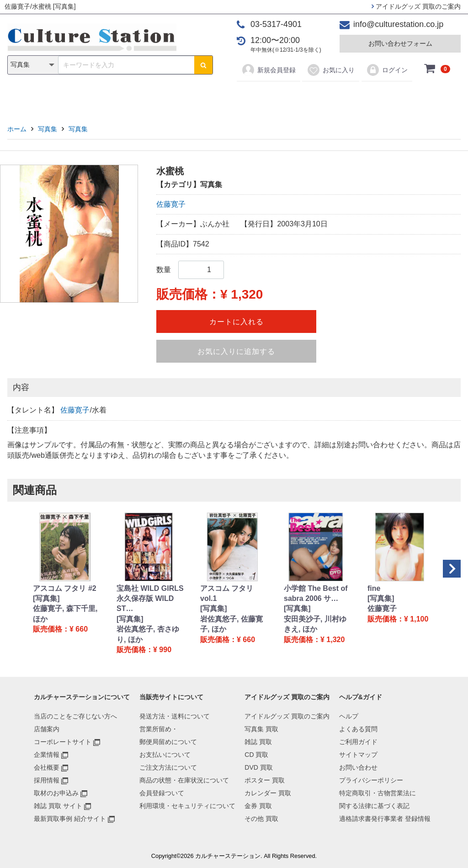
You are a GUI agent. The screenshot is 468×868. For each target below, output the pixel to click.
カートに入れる (237, 322)
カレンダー (287, 97)
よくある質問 (358, 729)
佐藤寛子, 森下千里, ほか (65, 613)
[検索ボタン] (203, 65)
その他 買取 (261, 819)
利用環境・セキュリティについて (187, 806)
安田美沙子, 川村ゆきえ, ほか (315, 624)
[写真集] (46, 598)
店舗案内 (47, 729)
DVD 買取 (258, 767)
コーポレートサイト (63, 742)
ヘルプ (349, 716)
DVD (198, 97)
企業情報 (47, 755)
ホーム (17, 129)
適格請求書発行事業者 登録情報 (385, 819)
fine (374, 588)
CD (168, 97)
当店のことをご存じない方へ (75, 716)
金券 (329, 97)
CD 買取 (256, 755)
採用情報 (47, 780)
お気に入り (331, 70)
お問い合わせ (358, 767)
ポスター (237, 97)
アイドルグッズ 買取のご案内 (416, 6)
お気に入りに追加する (236, 351)
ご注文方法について (168, 767)
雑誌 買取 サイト (58, 806)
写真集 (104, 97)
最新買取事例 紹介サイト (70, 819)
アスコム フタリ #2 (65, 588)
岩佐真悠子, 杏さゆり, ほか (148, 634)
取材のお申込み (56, 793)
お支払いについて (165, 755)
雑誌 (139, 97)
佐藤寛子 (171, 204)
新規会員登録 (269, 70)
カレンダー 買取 (268, 793)
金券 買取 (258, 806)
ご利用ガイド (358, 742)
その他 (364, 97)
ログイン (387, 70)
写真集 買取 (261, 729)
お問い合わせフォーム (400, 43)
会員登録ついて (162, 793)
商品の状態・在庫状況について (184, 780)
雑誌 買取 (258, 742)
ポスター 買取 (265, 780)
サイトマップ (358, 755)
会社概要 (47, 767)
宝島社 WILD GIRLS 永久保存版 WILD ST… (150, 599)
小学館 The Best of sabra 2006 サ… (316, 593)
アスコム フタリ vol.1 (227, 593)
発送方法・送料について (175, 716)
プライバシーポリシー (371, 780)
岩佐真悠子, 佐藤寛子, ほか (231, 624)
